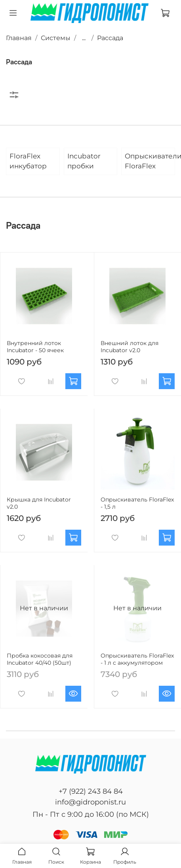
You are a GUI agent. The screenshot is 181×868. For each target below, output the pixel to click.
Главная (19, 38)
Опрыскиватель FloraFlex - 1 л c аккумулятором (137, 659)
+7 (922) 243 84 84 (91, 791)
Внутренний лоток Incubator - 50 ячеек (35, 347)
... (84, 38)
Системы (56, 38)
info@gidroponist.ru (90, 802)
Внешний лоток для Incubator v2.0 (130, 347)
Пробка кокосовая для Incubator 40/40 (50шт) (40, 659)
